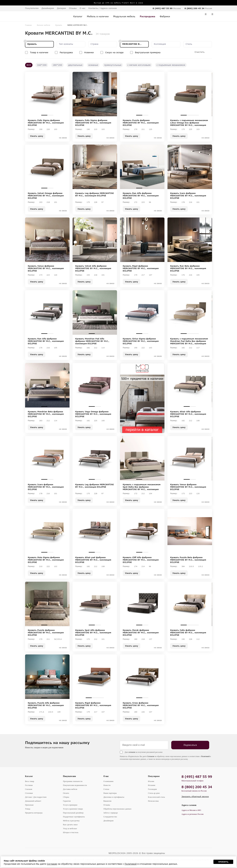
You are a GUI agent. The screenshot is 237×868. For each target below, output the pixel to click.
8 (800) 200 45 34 (194, 8)
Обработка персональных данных (117, 809)
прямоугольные (113, 65)
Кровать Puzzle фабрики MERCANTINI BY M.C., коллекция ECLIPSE (141, 123)
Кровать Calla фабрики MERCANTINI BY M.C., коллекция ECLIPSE (188, 633)
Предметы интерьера (34, 813)
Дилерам (61, 8)
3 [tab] (196, 115)
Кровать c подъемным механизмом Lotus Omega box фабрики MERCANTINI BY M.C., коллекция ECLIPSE (189, 123)
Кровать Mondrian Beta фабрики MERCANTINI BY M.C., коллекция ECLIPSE (46, 414)
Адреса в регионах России (193, 814)
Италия (151, 781)
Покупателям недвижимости (75, 785)
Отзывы (73, 8)
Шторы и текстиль (71, 832)
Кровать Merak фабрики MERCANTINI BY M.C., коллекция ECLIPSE (141, 633)
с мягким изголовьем (139, 65)
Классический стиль (156, 797)
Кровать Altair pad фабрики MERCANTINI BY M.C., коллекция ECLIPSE (93, 560)
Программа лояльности (73, 781)
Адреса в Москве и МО (191, 810)
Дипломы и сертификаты (114, 797)
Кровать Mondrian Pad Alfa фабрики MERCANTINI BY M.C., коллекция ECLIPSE (92, 341)
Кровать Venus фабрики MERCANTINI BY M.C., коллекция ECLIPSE (46, 268)
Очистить (200, 52)
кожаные (93, 65)
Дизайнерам (48, 8)
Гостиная (29, 785)
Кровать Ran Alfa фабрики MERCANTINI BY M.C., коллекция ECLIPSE (141, 196)
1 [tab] (44, 115)
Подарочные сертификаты (74, 817)
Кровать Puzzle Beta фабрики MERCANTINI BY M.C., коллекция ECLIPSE (188, 560)
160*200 (42, 65)
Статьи (106, 789)
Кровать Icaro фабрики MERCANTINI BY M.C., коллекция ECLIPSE (188, 196)
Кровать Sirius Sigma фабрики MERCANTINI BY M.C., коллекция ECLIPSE (141, 341)
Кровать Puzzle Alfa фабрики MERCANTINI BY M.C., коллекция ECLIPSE (46, 705)
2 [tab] (50, 115)
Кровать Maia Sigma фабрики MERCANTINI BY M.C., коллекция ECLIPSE (46, 560)
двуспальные (75, 65)
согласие (132, 752)
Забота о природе (111, 813)
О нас (106, 776)
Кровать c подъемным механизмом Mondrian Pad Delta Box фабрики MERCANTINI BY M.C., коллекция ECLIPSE (189, 341)
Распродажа (66, 52)
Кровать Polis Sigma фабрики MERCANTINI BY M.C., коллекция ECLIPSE (46, 123)
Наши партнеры (110, 793)
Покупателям (70, 776)
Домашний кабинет (33, 801)
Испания (152, 785)
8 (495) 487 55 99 (163, 8)
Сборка (66, 797)
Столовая (29, 793)
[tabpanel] (47, 94)
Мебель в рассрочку (71, 821)
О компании (108, 781)
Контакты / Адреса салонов (103, 8)
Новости (107, 785)
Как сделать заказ (70, 825)
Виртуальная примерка (148, 52)
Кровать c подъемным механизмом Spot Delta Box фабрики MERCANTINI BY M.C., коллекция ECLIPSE (142, 487)
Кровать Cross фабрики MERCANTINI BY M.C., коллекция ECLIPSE (141, 705)
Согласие (151, 756)
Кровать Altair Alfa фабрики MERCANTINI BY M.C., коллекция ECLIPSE (188, 414)
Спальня (29, 789)
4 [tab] (151, 261)
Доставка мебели (70, 789)
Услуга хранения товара (73, 809)
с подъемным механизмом (171, 65)
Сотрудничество (110, 817)
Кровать (59, 25)
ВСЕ (29, 65)
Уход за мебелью (70, 828)
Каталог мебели (43, 25)
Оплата (66, 793)
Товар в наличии (39, 52)
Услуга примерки (70, 805)
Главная (28, 25)
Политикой (205, 756)
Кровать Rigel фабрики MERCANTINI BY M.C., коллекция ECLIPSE (141, 268)
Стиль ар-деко (154, 793)
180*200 (57, 65)
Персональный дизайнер (73, 813)
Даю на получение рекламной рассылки (144, 752)
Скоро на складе (114, 52)
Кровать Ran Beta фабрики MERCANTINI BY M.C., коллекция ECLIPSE (188, 268)
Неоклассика (153, 801)
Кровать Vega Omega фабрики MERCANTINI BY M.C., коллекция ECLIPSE (93, 414)
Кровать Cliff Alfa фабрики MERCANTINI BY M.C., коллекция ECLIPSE (141, 560)
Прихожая (29, 805)
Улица (28, 809)
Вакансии (107, 801)
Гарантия (67, 801)
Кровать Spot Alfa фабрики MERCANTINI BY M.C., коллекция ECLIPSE (93, 633)
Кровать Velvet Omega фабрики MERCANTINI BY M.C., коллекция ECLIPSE (46, 196)
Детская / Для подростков (36, 797)
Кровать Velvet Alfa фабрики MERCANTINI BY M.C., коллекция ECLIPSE (93, 268)
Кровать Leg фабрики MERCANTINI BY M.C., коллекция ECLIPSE (95, 194)
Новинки (89, 52)
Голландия (152, 789)
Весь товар (30, 781)
